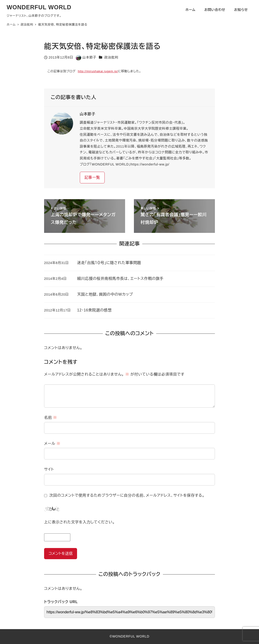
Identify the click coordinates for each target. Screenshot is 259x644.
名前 (51, 418)
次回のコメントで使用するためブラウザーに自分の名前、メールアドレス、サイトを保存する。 (127, 495)
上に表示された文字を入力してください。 (79, 522)
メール (52, 444)
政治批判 (111, 57)
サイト (49, 469)
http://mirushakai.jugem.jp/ (98, 71)
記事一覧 (92, 177)
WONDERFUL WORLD (39, 7)
